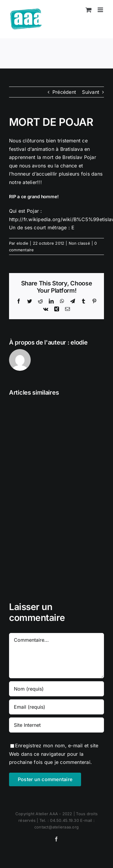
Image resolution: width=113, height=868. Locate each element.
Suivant (91, 92)
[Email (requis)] (56, 707)
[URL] (56, 725)
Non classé (79, 243)
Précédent (64, 92)
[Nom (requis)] (56, 689)
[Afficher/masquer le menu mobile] (101, 10)
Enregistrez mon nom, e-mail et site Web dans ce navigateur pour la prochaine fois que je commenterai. (54, 754)
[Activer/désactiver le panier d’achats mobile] (89, 10)
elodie (22, 243)
